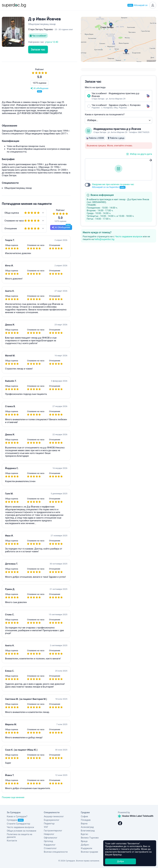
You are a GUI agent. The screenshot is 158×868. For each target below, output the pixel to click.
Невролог (49, 834)
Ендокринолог (52, 820)
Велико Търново (90, 838)
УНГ (46, 827)
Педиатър (49, 824)
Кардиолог (50, 845)
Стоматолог (50, 848)
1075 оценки (39, 83)
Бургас (84, 834)
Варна (84, 824)
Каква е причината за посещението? (105, 114)
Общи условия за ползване (22, 831)
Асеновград (87, 827)
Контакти (12, 841)
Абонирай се (137, 5)
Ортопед (48, 841)
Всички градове (89, 852)
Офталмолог (51, 838)
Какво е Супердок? (17, 816)
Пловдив (86, 820)
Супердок (15, 820)
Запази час (38, 49)
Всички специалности (56, 852)
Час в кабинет (38, 36)
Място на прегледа (95, 87)
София (84, 816)
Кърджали (86, 848)
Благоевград (88, 831)
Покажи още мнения (13, 797)
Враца (84, 841)
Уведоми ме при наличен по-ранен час (113, 186)
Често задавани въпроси (129, 237)
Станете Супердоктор (18, 824)
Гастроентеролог (53, 831)
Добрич (85, 845)
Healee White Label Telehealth (136, 816)
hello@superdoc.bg (104, 239)
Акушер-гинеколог (54, 816)
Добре (121, 861)
